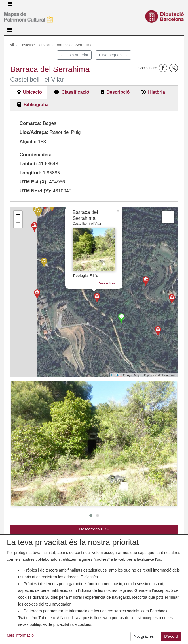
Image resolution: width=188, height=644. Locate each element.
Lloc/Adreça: (34, 132)
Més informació (20, 635)
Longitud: (30, 173)
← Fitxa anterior (74, 55)
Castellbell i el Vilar (35, 45)
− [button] (18, 224)
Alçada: (28, 142)
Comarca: (30, 123)
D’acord (171, 636)
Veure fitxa (110, 284)
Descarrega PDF (94, 529)
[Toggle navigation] (10, 4)
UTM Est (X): (34, 182)
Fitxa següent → (113, 55)
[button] (94, 443)
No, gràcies (144, 636)
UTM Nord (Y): (36, 191)
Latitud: (28, 164)
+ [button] (18, 215)
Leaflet (116, 375)
